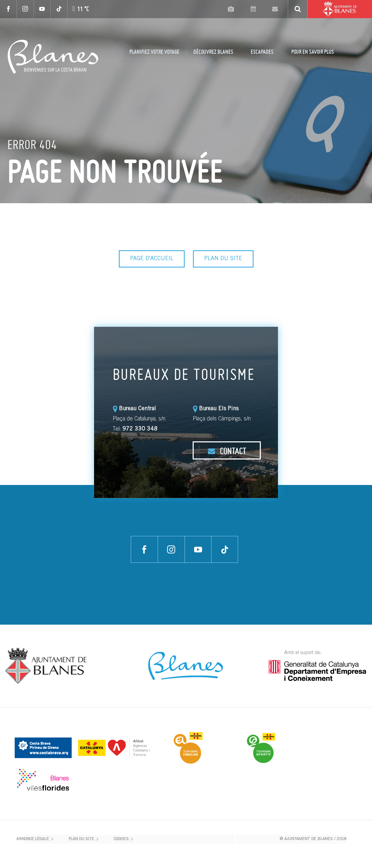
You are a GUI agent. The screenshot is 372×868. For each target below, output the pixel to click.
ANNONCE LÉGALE (33, 839)
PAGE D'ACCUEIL (152, 259)
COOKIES (121, 839)
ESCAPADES (262, 52)
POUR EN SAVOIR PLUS (313, 52)
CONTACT (227, 451)
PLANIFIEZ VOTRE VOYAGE (154, 52)
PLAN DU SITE (223, 259)
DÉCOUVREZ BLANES (213, 52)
